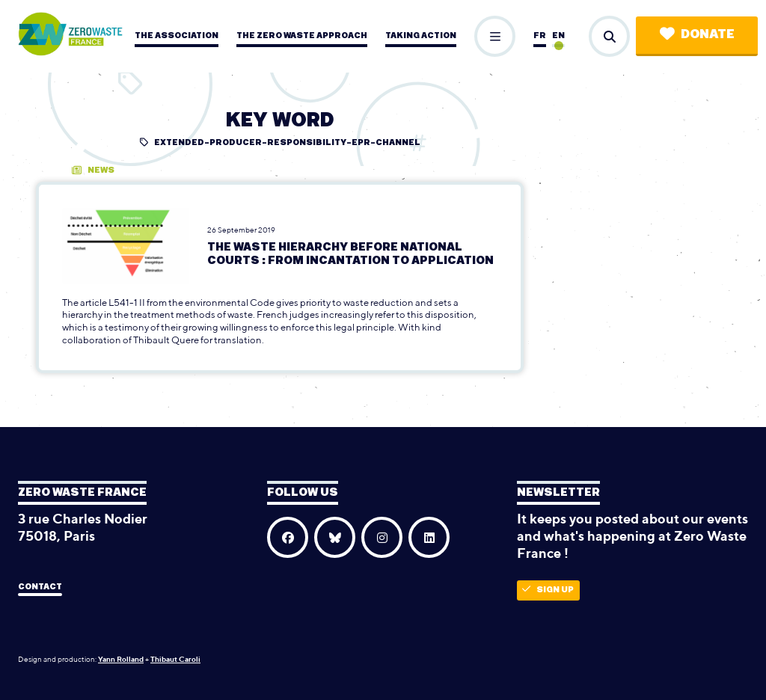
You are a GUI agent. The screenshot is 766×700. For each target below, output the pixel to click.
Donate (697, 34)
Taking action (421, 36)
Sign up (548, 590)
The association (177, 36)
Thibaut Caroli (175, 659)
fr (540, 36)
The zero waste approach (302, 36)
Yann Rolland (121, 659)
